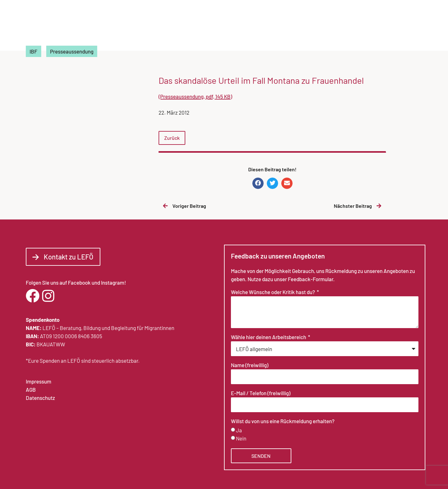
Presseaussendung (72, 51)
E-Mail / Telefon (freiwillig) (261, 393)
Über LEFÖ (244, 27)
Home (213, 27)
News (333, 27)
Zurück (172, 138)
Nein (241, 438)
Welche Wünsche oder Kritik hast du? (273, 292)
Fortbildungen (368, 27)
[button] (258, 183)
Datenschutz (40, 398)
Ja (239, 430)
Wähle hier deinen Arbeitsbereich (269, 337)
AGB (31, 389)
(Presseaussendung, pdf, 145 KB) (195, 96)
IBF (34, 51)
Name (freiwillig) (250, 365)
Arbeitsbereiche (293, 27)
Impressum (39, 381)
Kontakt (407, 27)
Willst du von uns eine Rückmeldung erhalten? (283, 421)
